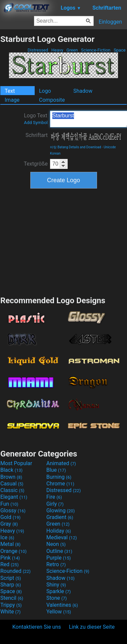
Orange (13, 551)
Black (11, 470)
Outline (59, 551)
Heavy (57, 50)
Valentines (62, 605)
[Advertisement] (64, 241)
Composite (52, 100)
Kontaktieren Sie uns (37, 627)
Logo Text (36, 119)
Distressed (38, 50)
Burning (59, 477)
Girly (55, 504)
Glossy (13, 511)
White (10, 612)
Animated (61, 463)
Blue (56, 470)
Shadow (83, 91)
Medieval (62, 537)
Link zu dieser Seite (92, 627)
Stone (56, 598)
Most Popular (16, 463)
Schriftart (36, 135)
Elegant (14, 497)
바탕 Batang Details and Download (75, 147)
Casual (12, 484)
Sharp (11, 585)
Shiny (56, 585)
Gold (10, 517)
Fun (9, 504)
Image (12, 100)
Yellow (59, 612)
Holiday (59, 531)
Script (11, 578)
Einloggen (110, 22)
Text (10, 91)
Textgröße (36, 164)
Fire (54, 497)
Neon (56, 544)
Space (120, 50)
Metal (10, 544)
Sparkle (58, 591)
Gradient (60, 517)
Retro (56, 564)
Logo (45, 91)
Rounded (15, 571)
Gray (9, 524)
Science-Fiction (96, 50)
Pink (10, 558)
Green (72, 50)
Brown (11, 477)
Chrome (60, 484)
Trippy (11, 605)
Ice (7, 537)
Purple (58, 558)
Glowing (60, 511)
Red (9, 564)
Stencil (12, 598)
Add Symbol (36, 123)
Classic (12, 490)
